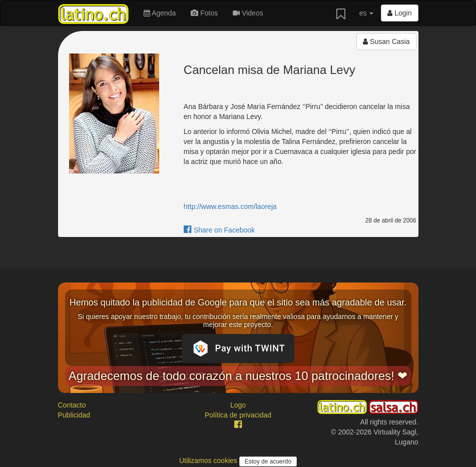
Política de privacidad (238, 415)
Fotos (204, 13)
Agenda (160, 13)
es (367, 13)
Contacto (72, 405)
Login (399, 13)
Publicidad (74, 415)
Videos (248, 13)
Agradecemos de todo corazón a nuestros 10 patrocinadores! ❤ (238, 376)
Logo (238, 405)
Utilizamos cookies (209, 460)
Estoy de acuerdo (268, 461)
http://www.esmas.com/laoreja (230, 206)
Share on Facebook (219, 230)
